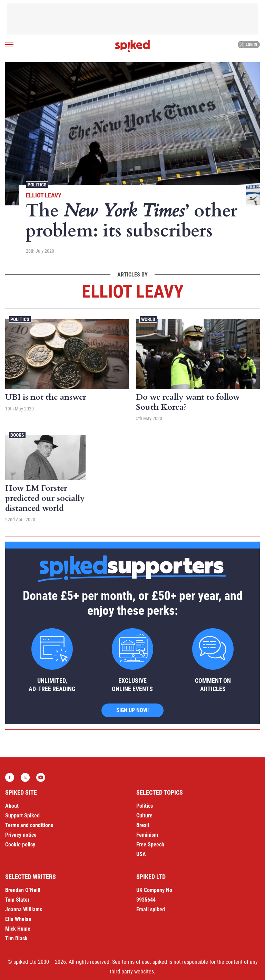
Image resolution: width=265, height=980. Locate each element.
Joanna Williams (24, 909)
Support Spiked (22, 816)
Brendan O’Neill (23, 890)
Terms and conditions (29, 825)
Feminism (147, 835)
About (12, 806)
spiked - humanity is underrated (132, 46)
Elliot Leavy (44, 195)
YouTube (41, 777)
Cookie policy (20, 845)
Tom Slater (17, 900)
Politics (37, 185)
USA (141, 854)
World (148, 319)
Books (17, 435)
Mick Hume (18, 929)
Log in (248, 45)
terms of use (136, 962)
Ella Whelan (18, 919)
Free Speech (150, 845)
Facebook (10, 777)
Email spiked (151, 909)
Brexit (143, 825)
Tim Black (16, 938)
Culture (144, 816)
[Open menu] (9, 45)
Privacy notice (21, 835)
